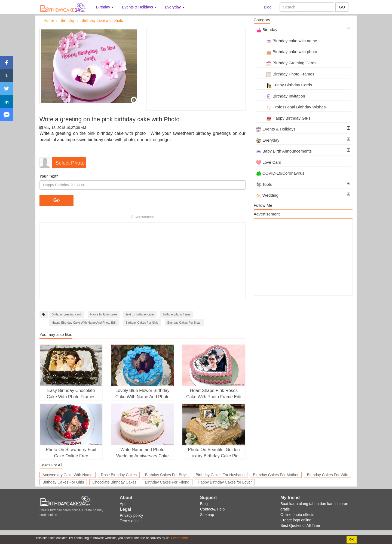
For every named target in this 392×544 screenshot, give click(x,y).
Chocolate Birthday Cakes (114, 482)
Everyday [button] (175, 7)
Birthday (267, 30)
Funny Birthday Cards (284, 85)
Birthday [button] (105, 7)
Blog (268, 7)
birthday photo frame (177, 314)
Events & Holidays (276, 129)
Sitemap (207, 515)
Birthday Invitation (281, 96)
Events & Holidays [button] (139, 7)
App (123, 504)
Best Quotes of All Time (300, 525)
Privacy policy (131, 515)
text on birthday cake (140, 314)
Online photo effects (297, 515)
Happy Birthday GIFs (283, 118)
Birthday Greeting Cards (286, 63)
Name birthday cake (104, 314)
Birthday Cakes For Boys (166, 475)
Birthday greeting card (66, 314)
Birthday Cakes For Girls (142, 323)
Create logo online (296, 520)
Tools (264, 184)
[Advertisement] (196, 69)
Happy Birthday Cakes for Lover (225, 482)
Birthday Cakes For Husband (220, 475)
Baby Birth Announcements (284, 151)
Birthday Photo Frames (285, 74)
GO (342, 7)
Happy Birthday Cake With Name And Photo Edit (84, 323)
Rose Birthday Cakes (119, 475)
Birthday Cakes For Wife (328, 475)
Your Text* (49, 176)
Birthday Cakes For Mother (276, 475)
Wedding (267, 195)
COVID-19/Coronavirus (280, 173)
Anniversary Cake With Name (68, 475)
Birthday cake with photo (287, 52)
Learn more (179, 538)
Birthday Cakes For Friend (167, 482)
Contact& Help (212, 509)
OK (351, 539)
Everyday (268, 140)
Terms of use (131, 521)
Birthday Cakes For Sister (184, 323)
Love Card (269, 162)
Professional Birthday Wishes (291, 107)
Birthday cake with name (287, 41)
